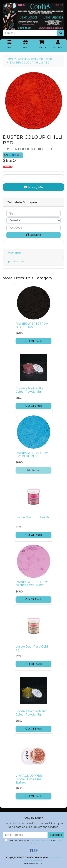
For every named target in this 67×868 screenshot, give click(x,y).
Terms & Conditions (41, 840)
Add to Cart (34, 470)
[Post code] (33, 228)
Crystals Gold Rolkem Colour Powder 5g (31, 713)
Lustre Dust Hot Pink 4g (33, 517)
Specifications (15, 261)
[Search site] (61, 33)
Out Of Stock (34, 341)
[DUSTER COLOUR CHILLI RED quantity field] (33, 178)
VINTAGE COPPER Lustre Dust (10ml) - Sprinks (29, 779)
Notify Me (34, 187)
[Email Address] (25, 835)
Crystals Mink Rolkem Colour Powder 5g (31, 390)
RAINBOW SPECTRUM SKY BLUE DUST (32, 455)
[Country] (33, 221)
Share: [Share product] (12, 155)
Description (14, 253)
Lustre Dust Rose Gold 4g (32, 648)
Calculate (34, 235)
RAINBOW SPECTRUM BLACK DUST (32, 325)
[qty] (33, 213)
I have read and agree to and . (34, 842)
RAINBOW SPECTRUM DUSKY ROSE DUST (32, 584)
